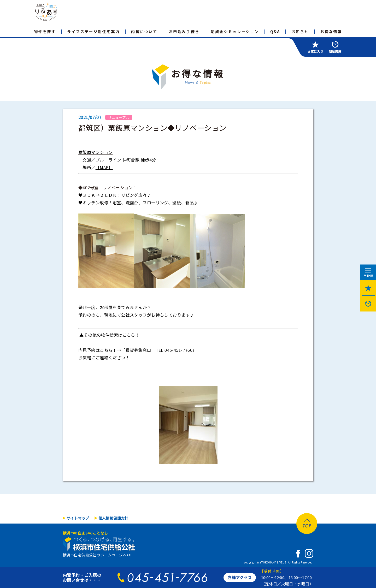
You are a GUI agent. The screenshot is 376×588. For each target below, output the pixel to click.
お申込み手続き (184, 32)
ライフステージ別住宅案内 (93, 32)
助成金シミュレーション (235, 32)
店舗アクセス (240, 577)
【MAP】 (104, 167)
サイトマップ (78, 518)
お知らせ (300, 32)
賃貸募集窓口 (139, 350)
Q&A (275, 32)
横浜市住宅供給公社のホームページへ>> (97, 555)
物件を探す (45, 32)
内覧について (144, 32)
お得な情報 (331, 32)
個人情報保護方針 (113, 518)
